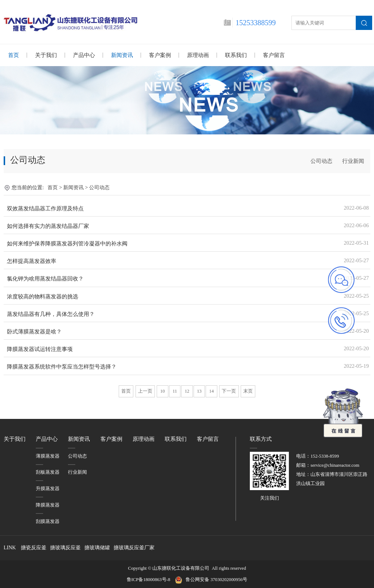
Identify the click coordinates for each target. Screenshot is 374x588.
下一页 (229, 391)
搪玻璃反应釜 (65, 547)
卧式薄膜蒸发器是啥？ (34, 331)
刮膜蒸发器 (48, 521)
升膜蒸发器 (48, 488)
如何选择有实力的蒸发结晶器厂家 (48, 226)
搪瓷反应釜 (34, 547)
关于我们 (46, 55)
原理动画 (198, 55)
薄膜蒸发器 (48, 456)
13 (199, 391)
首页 (14, 55)
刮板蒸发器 (48, 472)
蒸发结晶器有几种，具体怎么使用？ (51, 314)
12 (187, 391)
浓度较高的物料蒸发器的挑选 (43, 296)
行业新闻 (353, 161)
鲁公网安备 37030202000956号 (216, 579)
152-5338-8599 (325, 456)
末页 (248, 391)
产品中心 (84, 55)
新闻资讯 (122, 55)
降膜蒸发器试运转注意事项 (40, 349)
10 (163, 391)
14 (212, 391)
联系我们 (236, 55)
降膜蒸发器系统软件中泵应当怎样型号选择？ (62, 366)
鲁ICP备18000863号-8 (151, 579)
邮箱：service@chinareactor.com (328, 465)
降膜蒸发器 (48, 505)
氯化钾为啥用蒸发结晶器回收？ (45, 278)
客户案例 (160, 55)
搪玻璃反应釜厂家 (134, 547)
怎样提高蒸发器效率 (32, 261)
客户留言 (274, 55)
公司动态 (321, 161)
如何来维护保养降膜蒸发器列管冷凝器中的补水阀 (67, 243)
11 (175, 391)
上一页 (145, 391)
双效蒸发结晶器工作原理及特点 (45, 208)
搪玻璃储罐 (97, 547)
